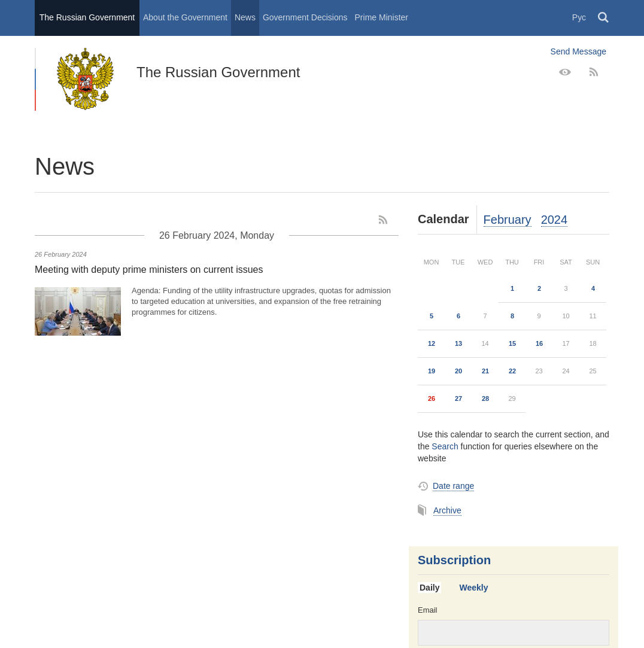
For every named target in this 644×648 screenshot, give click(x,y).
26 (432, 398)
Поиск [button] (604, 18)
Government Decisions (305, 17)
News (245, 17)
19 (432, 371)
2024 (555, 220)
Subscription (454, 560)
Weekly (473, 588)
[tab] (434, 588)
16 (539, 343)
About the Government (185, 17)
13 (458, 343)
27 (458, 398)
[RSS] (594, 72)
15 (512, 343)
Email (428, 610)
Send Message (578, 51)
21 (485, 371)
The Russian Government (87, 17)
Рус (579, 17)
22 (512, 371)
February (508, 220)
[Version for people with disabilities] (565, 72)
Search (445, 446)
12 (432, 343)
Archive (447, 510)
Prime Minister (382, 17)
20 (458, 371)
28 (485, 398)
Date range (453, 486)
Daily (429, 588)
